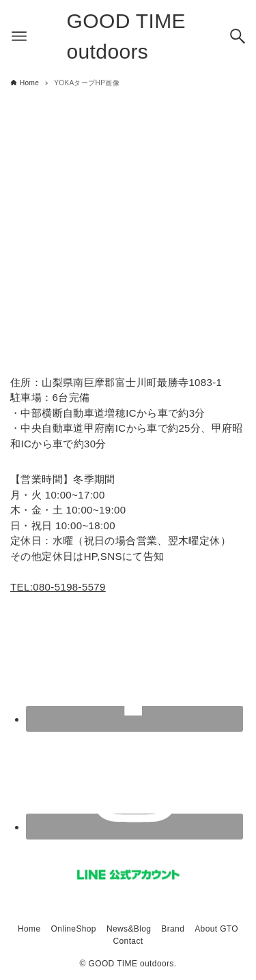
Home (29, 929)
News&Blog (129, 929)
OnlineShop (73, 929)
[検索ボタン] (238, 36)
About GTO (216, 929)
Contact (128, 941)
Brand (173, 929)
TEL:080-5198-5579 (58, 587)
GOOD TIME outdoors (127, 36)
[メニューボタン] (19, 36)
